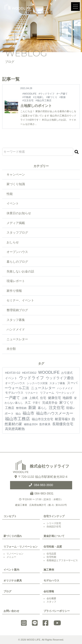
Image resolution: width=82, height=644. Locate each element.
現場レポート (16, 281)
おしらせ (13, 242)
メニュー (11, 557)
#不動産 (27, 97)
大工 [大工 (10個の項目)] (28, 403)
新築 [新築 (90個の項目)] (32, 408)
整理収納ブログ (17, 310)
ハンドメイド (16, 329)
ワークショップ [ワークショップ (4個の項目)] (65, 393)
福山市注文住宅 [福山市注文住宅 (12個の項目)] (42, 419)
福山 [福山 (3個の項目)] (18, 414)
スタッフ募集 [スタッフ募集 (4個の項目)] (57, 383)
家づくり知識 (16, 184)
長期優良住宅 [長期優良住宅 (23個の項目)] (63, 424)
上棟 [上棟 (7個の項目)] (24, 398)
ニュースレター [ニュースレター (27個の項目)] (43, 388)
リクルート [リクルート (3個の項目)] (32, 393)
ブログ (7, 591)
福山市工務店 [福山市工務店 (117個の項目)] (17, 419)
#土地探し (39, 97)
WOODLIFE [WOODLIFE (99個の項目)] (49, 372)
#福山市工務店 (44, 100)
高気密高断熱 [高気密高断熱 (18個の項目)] (15, 429)
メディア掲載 (16, 223)
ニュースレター (17, 339)
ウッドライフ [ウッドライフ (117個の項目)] (31, 378)
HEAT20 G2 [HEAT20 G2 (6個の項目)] (13, 373)
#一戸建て (62, 94)
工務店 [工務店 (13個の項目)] (10, 408)
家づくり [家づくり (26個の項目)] (66, 402)
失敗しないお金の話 (20, 271)
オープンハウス (17, 252)
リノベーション (15, 554)
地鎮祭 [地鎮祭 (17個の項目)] (67, 398)
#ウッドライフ (47, 94)
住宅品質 (51, 554)
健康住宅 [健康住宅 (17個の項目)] (54, 398)
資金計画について (54, 536)
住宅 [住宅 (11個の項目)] (43, 398)
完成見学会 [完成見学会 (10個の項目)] (50, 403)
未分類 (11, 349)
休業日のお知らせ (19, 213)
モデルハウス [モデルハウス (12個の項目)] (14, 393)
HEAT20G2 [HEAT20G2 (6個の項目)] (29, 373)
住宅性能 (51, 557)
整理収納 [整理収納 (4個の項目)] (21, 408)
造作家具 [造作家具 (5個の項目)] (45, 424)
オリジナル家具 (13, 581)
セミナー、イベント (20, 300)
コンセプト (10, 516)
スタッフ (51, 602)
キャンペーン (16, 174)
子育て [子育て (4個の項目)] (37, 403)
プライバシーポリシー (57, 611)
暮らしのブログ (17, 262)
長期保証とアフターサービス (62, 560)
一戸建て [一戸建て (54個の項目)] (12, 398)
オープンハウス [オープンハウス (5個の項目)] (15, 383)
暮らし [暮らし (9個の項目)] (42, 408)
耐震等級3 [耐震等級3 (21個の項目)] (62, 419)
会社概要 (51, 598)
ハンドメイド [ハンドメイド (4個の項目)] (65, 388)
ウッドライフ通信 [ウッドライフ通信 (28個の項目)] (60, 378)
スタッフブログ (17, 232)
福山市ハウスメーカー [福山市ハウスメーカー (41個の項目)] (55, 413)
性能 (10, 194)
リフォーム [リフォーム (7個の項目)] (47, 393)
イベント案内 (11, 570)
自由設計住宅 (54, 526)
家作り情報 (14, 291)
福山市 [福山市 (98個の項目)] (28, 413)
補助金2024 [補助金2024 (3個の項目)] (31, 424)
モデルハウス (51, 581)
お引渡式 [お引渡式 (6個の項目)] (67, 373)
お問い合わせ (11, 611)
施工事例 (49, 570)
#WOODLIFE (30, 94)
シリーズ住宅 (54, 523)
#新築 (63, 97)
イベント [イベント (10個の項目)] (11, 378)
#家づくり (52, 97)
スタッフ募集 (16, 320)
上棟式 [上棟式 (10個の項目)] (34, 398)
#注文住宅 (28, 100)
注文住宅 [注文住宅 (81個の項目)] (57, 408)
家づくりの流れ (13, 536)
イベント (13, 203)
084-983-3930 (43, 485)
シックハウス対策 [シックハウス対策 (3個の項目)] (37, 383)
